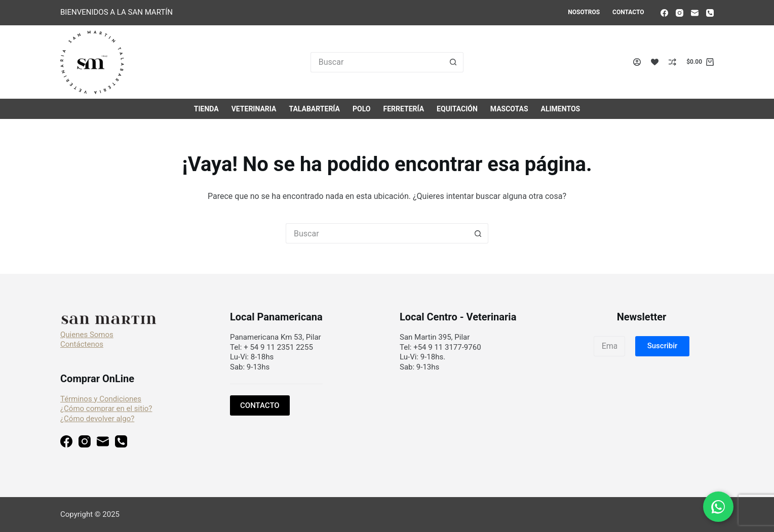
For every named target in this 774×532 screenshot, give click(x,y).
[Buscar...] (377, 62)
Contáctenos (82, 344)
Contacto (628, 12)
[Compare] (672, 62)
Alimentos (561, 109)
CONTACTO (260, 405)
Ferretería (403, 109)
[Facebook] (664, 13)
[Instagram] (680, 13)
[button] (663, 346)
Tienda (206, 109)
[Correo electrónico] (695, 13)
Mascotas (509, 109)
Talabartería (314, 109)
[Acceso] (637, 62)
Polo (361, 109)
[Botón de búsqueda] (453, 62)
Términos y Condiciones (101, 399)
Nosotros (584, 12)
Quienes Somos (87, 335)
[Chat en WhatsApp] (718, 507)
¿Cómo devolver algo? (97, 419)
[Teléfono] (710, 13)
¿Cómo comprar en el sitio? (106, 408)
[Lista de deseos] (655, 62)
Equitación (457, 109)
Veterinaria (254, 109)
